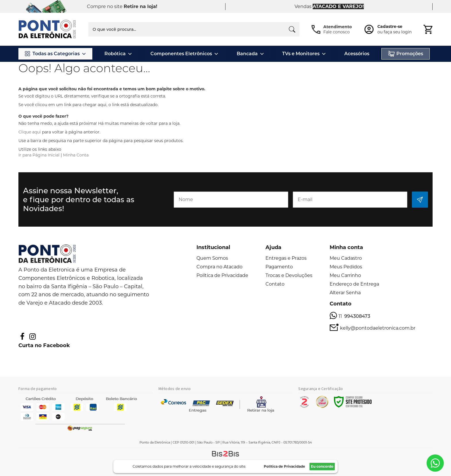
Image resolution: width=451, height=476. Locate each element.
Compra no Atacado (219, 267)
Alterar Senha (345, 293)
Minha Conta (76, 155)
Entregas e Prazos (286, 258)
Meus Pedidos (346, 267)
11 (354, 316)
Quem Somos (212, 258)
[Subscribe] (420, 200)
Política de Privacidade (222, 275)
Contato (275, 284)
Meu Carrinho (345, 275)
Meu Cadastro (346, 258)
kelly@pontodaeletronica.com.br (378, 328)
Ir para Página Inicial (39, 155)
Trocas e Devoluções (289, 275)
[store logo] (47, 29)
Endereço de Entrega (354, 284)
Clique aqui (30, 132)
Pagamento (279, 267)
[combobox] (194, 29)
